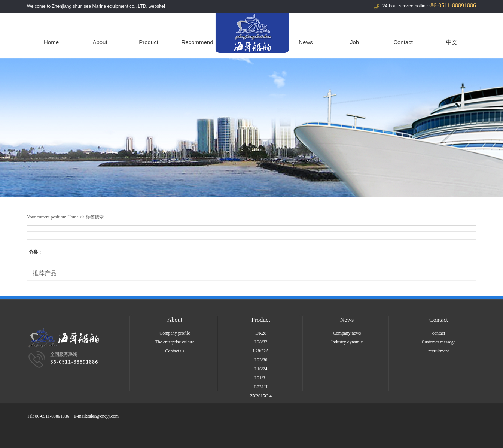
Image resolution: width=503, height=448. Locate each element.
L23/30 (261, 360)
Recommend (197, 42)
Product (149, 42)
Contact (403, 42)
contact (439, 333)
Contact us (175, 351)
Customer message (439, 342)
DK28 (261, 333)
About (100, 42)
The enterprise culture (175, 342)
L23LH (261, 387)
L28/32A (261, 351)
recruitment (438, 351)
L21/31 (261, 378)
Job (354, 42)
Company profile (175, 333)
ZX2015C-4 (261, 396)
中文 (452, 42)
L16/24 (261, 369)
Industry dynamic (347, 342)
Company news (347, 333)
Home (51, 42)
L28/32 (261, 342)
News (306, 42)
